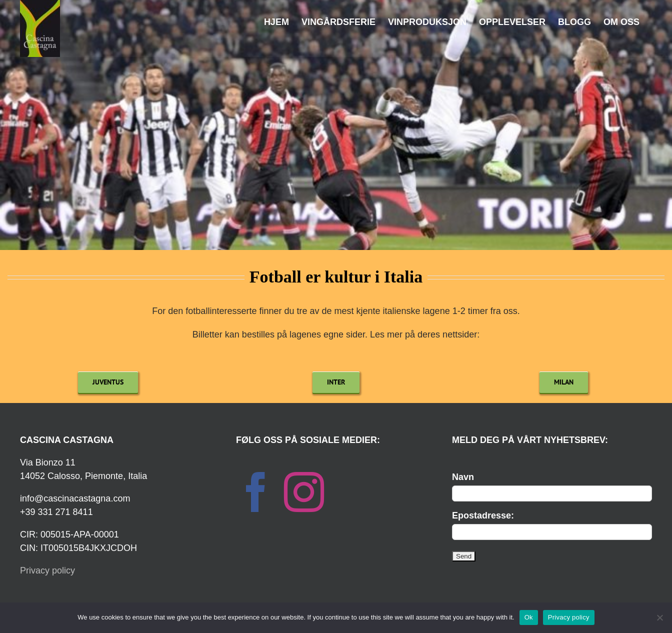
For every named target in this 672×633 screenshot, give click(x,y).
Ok (529, 617)
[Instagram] (304, 492)
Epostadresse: (483, 515)
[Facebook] (256, 492)
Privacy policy (47, 570)
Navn (463, 477)
